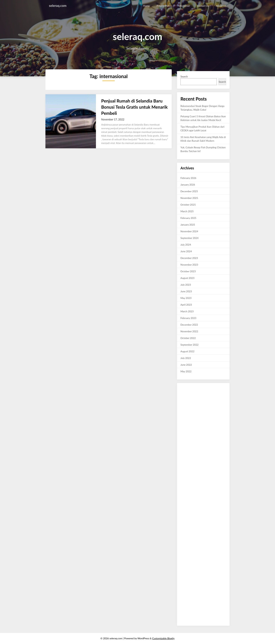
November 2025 (189, 198)
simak (221, 506)
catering (211, 613)
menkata (201, 562)
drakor (201, 554)
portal (204, 536)
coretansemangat (208, 480)
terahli (205, 414)
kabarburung (202, 606)
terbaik (197, 510)
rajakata (202, 506)
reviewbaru (217, 418)
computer (186, 547)
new (183, 536)
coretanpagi (187, 477)
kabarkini (220, 396)
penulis (204, 587)
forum (220, 547)
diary (192, 606)
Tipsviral (190, 469)
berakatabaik (215, 484)
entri (218, 587)
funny (200, 451)
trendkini (185, 602)
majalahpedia (207, 499)
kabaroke (198, 462)
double (194, 528)
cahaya (184, 595)
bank (223, 536)
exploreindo (201, 433)
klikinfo (184, 414)
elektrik (194, 576)
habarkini (197, 473)
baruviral (221, 613)
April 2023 (186, 305)
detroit (195, 591)
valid (208, 554)
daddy (196, 565)
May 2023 (186, 298)
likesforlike (209, 451)
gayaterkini (219, 610)
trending (196, 429)
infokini (184, 399)
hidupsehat (186, 462)
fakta (209, 458)
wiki (205, 551)
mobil (202, 399)
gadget (184, 410)
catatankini (211, 469)
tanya (183, 521)
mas (188, 536)
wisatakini (186, 392)
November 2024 (189, 231)
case (195, 543)
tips (216, 425)
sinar (209, 422)
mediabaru (203, 558)
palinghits (202, 466)
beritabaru (205, 495)
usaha (203, 521)
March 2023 (187, 311)
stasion (194, 602)
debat (211, 617)
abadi (200, 573)
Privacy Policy (164, 6)
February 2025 (188, 218)
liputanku (208, 462)
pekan (208, 407)
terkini (216, 510)
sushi (183, 598)
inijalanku (213, 602)
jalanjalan (220, 617)
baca (194, 466)
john (183, 558)
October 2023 (188, 271)
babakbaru (215, 595)
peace (197, 580)
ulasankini (186, 388)
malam (216, 503)
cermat (216, 407)
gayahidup (217, 455)
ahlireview (219, 403)
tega (210, 610)
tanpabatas (186, 510)
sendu (212, 606)
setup (212, 591)
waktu (184, 587)
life (207, 595)
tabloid (213, 558)
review (184, 403)
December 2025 (189, 191)
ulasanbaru (211, 477)
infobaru (194, 399)
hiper (217, 580)
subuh (195, 407)
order (190, 521)
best (201, 547)
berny (206, 543)
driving (210, 580)
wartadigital (209, 388)
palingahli (186, 407)
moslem (208, 573)
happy (184, 447)
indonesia (205, 440)
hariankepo (186, 495)
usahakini (197, 388)
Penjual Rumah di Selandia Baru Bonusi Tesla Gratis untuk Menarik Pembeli (134, 107)
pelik (199, 525)
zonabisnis (195, 532)
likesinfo (185, 440)
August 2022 (187, 351)
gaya (205, 569)
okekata (185, 506)
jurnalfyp (214, 598)
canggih (185, 499)
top (210, 569)
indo (206, 547)
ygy (210, 536)
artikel (196, 587)
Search (184, 76)
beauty (217, 444)
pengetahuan (202, 425)
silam (183, 429)
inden (219, 562)
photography (214, 436)
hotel (183, 554)
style (183, 444)
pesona (190, 551)
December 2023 (189, 258)
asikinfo (202, 392)
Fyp (203, 429)
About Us (221, 6)
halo (205, 492)
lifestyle (206, 455)
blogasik (220, 591)
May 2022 (186, 371)
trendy (217, 576)
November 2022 (189, 331)
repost (219, 451)
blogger (198, 551)
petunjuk (201, 422)
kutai (203, 580)
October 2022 (188, 338)
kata (200, 543)
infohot (184, 422)
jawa (214, 532)
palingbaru (186, 418)
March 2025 (187, 211)
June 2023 (186, 291)
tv (206, 610)
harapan (212, 492)
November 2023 (189, 265)
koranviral (199, 477)
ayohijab (204, 576)
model (214, 440)
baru (183, 551)
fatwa (191, 410)
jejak (197, 410)
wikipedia (216, 554)
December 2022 (189, 325)
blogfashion (187, 613)
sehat (195, 392)
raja (199, 536)
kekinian (210, 429)
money (212, 517)
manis (199, 584)
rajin (209, 506)
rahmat (217, 539)
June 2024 (186, 251)
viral (188, 429)
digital (192, 422)
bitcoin (218, 528)
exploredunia (187, 433)
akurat (199, 484)
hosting (185, 606)
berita (212, 565)
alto (195, 598)
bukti (194, 396)
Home (147, 6)
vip (209, 532)
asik (183, 469)
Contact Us (203, 6)
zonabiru (220, 565)
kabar (204, 410)
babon (205, 598)
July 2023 (186, 285)
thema (184, 580)
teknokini (185, 591)
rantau (221, 558)
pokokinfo (211, 399)
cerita (202, 407)
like (219, 433)
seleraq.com (58, 6)
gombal (190, 539)
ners (215, 569)
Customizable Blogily (163, 638)
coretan (210, 447)
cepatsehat (186, 565)
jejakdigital (186, 480)
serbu (215, 506)
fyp (182, 525)
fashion (196, 418)
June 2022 (186, 365)
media (195, 547)
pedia (210, 521)
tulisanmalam (208, 514)
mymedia (211, 562)
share (211, 466)
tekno (197, 521)
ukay (205, 584)
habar (222, 525)
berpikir (185, 503)
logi (204, 525)
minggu (216, 422)
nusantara (186, 466)
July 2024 (186, 245)
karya (196, 495)
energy (200, 610)
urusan (213, 547)
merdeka (205, 418)
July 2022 (186, 358)
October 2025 (188, 205)
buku (189, 543)
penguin (185, 532)
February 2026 (188, 178)
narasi (198, 414)
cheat (203, 613)
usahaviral (196, 455)
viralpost (195, 440)
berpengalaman (196, 403)
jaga (190, 587)
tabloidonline (187, 425)
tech (222, 521)
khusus (198, 492)
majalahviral (201, 436)
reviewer (197, 517)
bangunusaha (201, 617)
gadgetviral (218, 458)
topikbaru (195, 514)
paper (194, 558)
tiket (194, 573)
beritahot (207, 444)
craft (215, 525)
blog (183, 539)
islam (205, 517)
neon (183, 543)
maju (192, 414)
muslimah (186, 610)
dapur (219, 517)
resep (183, 569)
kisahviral (200, 469)
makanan (185, 396)
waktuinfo (186, 517)
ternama (185, 514)
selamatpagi (196, 503)
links (194, 610)
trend (202, 458)
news (193, 536)
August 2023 (187, 278)
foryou (190, 444)
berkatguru (186, 488)
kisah (223, 410)
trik (212, 425)
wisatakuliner (188, 484)
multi (194, 554)
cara (224, 584)
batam (217, 584)
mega (190, 598)
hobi (205, 484)
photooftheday (188, 451)
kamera (192, 595)
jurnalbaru (186, 473)
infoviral (215, 495)
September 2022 (190, 345)
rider (211, 584)
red (199, 598)
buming (219, 499)
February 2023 (188, 318)
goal (223, 580)
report (216, 536)
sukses (209, 403)
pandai (202, 528)
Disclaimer (184, 6)
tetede (192, 562)
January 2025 (188, 225)
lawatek (191, 569)
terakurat (209, 396)
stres (204, 532)
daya (210, 551)
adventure (186, 573)
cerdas (211, 488)
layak (192, 499)
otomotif (185, 576)
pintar (220, 399)
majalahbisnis (200, 488)
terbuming (207, 510)
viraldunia (200, 447)
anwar (213, 543)
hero (183, 584)
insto (190, 580)
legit (211, 576)
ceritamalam (187, 492)
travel (220, 532)
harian (200, 396)
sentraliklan (187, 617)
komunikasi (220, 551)
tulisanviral (208, 473)
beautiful (185, 455)
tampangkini (187, 436)
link (197, 499)
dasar (223, 407)
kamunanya (213, 410)
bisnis (212, 414)
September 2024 (190, 238)
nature (191, 447)
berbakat (212, 392)
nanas (197, 613)
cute (220, 440)
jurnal (193, 525)
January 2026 (188, 185)
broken (184, 562)
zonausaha (207, 539)
